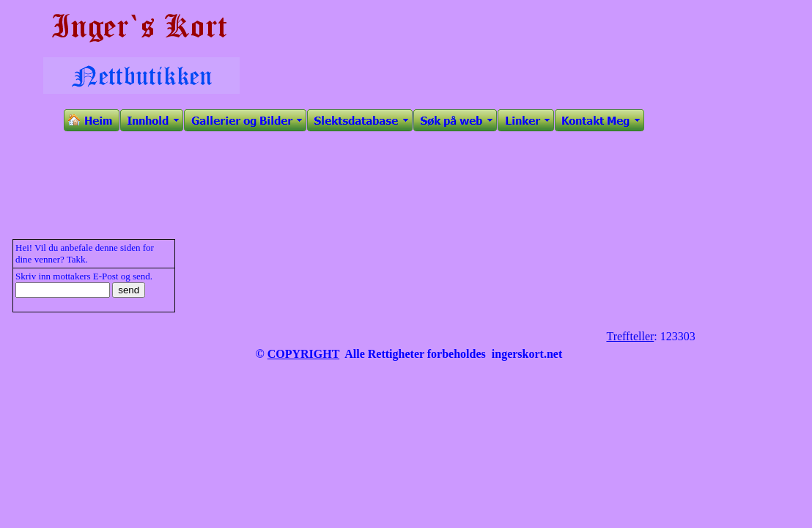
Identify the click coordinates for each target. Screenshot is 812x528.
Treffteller (630, 336)
